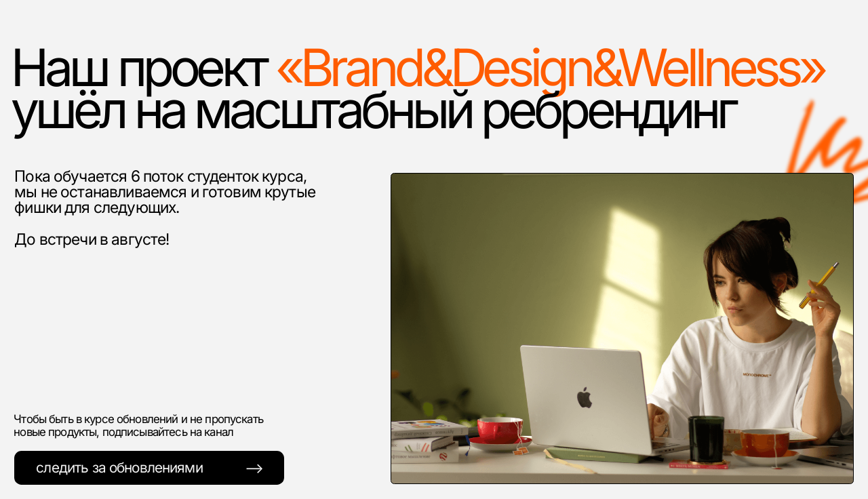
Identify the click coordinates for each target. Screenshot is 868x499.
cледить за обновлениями (119, 467)
